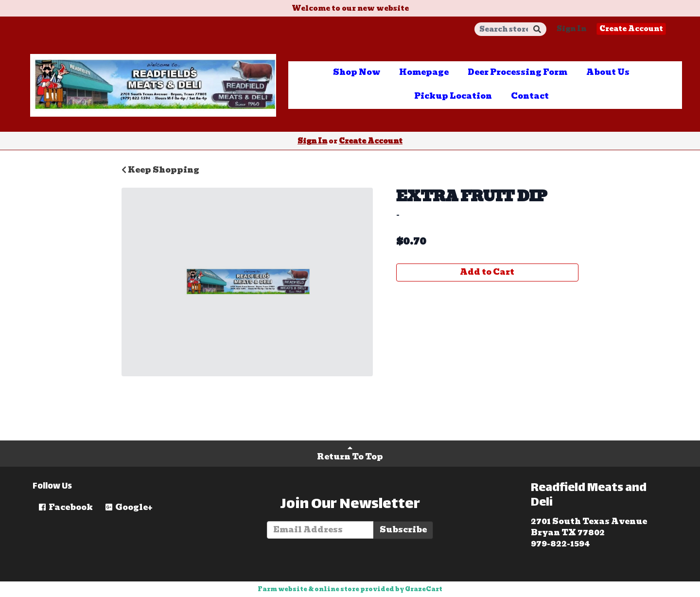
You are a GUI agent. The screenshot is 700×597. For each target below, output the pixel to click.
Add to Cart (487, 272)
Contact (530, 96)
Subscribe (403, 530)
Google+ (128, 507)
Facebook (65, 507)
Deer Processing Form (517, 72)
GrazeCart (424, 589)
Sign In (571, 29)
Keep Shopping (160, 170)
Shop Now (357, 72)
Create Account (631, 29)
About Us (608, 72)
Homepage (424, 72)
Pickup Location (453, 96)
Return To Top (350, 453)
